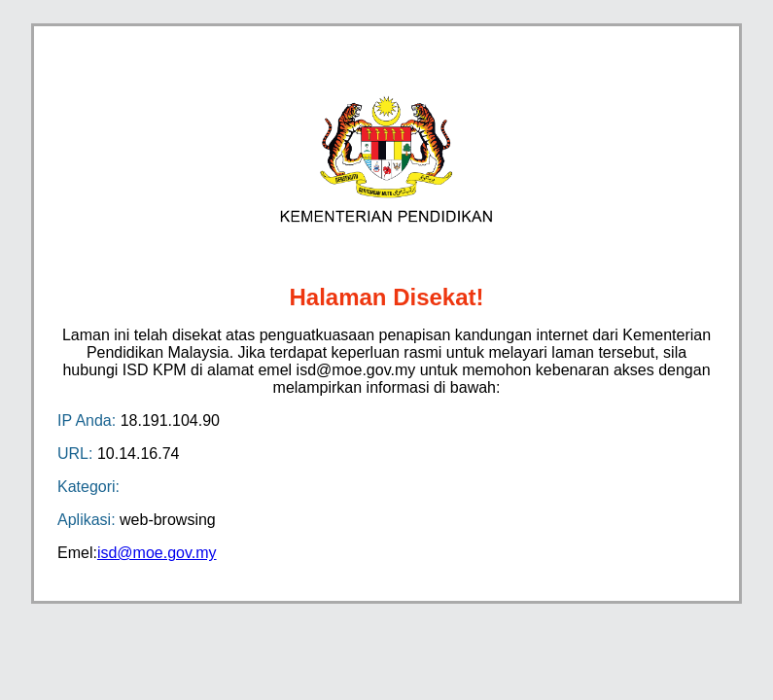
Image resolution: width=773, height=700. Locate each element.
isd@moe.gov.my (157, 553)
